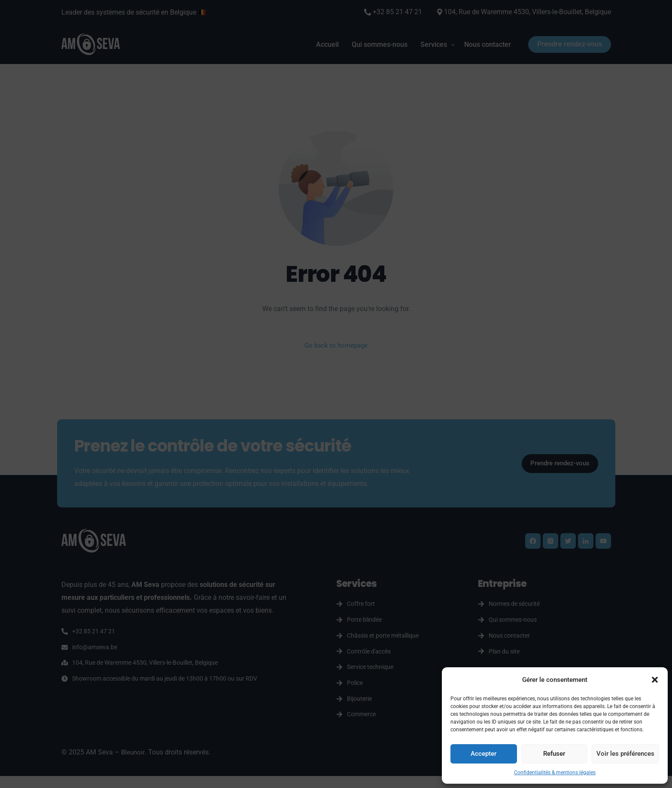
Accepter (483, 754)
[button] (655, 680)
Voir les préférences (625, 754)
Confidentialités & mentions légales (555, 773)
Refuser (554, 754)
